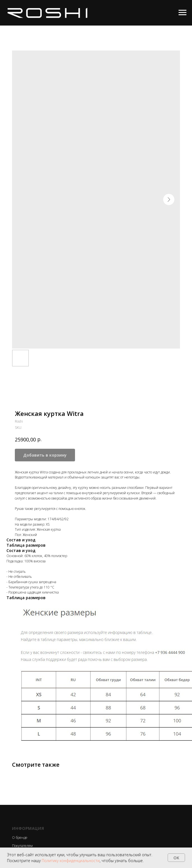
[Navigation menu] (182, 13)
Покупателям (22, 846)
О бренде (20, 838)
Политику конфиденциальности (71, 861)
